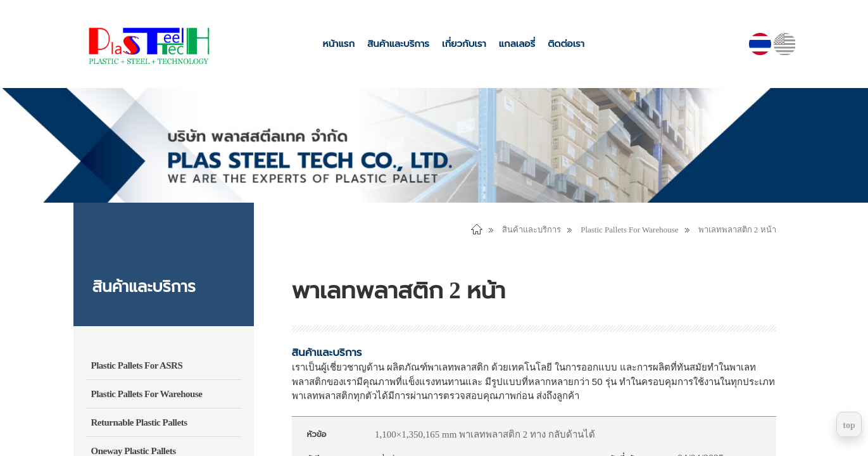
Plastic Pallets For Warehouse (147, 394)
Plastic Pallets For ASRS (137, 365)
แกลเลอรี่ (517, 44)
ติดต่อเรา (566, 44)
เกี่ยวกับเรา (464, 44)
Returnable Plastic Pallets (139, 422)
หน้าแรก (339, 44)
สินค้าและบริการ (398, 44)
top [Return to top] (849, 425)
